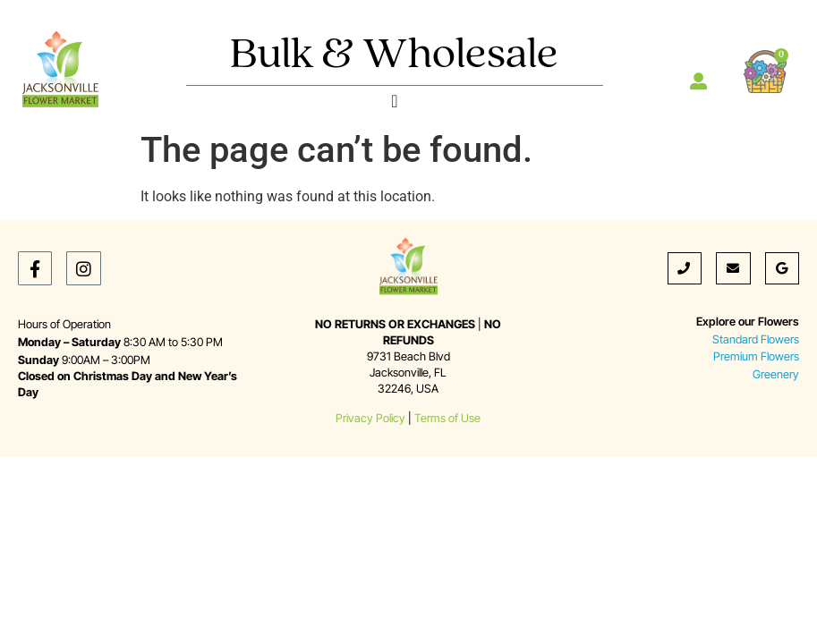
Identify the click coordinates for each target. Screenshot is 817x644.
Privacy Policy (370, 418)
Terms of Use (447, 418)
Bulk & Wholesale (394, 56)
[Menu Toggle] (394, 101)
